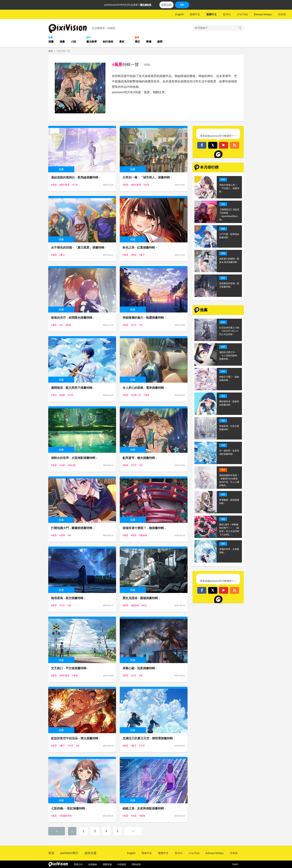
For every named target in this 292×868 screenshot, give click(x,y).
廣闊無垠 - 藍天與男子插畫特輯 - (73, 388)
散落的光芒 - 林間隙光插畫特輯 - (73, 318)
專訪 (137, 42)
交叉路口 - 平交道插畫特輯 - (70, 668)
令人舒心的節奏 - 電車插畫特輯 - (144, 388)
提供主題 (91, 853)
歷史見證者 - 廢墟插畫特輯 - (141, 598)
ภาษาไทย (242, 14)
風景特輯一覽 (63, 51)
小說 (73, 42)
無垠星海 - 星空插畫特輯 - (68, 598)
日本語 (282, 14)
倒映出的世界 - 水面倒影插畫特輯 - (74, 458)
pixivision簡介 (69, 853)
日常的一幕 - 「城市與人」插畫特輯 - (147, 177)
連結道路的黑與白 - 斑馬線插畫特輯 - (76, 177)
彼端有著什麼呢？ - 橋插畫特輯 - (144, 528)
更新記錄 (166, 5)
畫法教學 (92, 42)
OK (182, 5)
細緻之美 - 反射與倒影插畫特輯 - (144, 808)
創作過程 (108, 42)
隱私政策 (136, 864)
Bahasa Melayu (263, 14)
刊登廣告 (122, 864)
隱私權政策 (146, 5)
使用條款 (93, 864)
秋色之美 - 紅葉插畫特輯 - (140, 248)
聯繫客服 (107, 864)
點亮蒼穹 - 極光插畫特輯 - (140, 458)
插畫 (51, 42)
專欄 (149, 42)
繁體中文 (212, 14)
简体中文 (195, 14)
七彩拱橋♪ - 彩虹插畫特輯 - (69, 808)
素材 (122, 42)
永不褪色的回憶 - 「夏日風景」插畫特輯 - (79, 248)
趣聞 (160, 42)
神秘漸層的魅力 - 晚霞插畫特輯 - (144, 318)
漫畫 (62, 42)
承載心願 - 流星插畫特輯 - (140, 668)
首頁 (50, 51)
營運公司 (78, 864)
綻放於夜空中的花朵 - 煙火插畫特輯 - (76, 738)
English (180, 14)
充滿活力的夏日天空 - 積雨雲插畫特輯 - (149, 738)
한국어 (227, 14)
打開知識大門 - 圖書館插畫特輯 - (73, 528)
